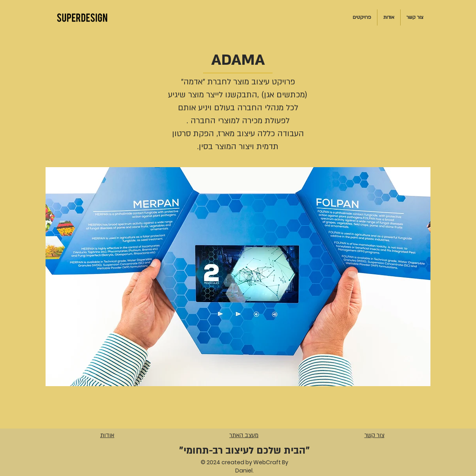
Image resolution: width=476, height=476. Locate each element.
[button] (238, 277)
